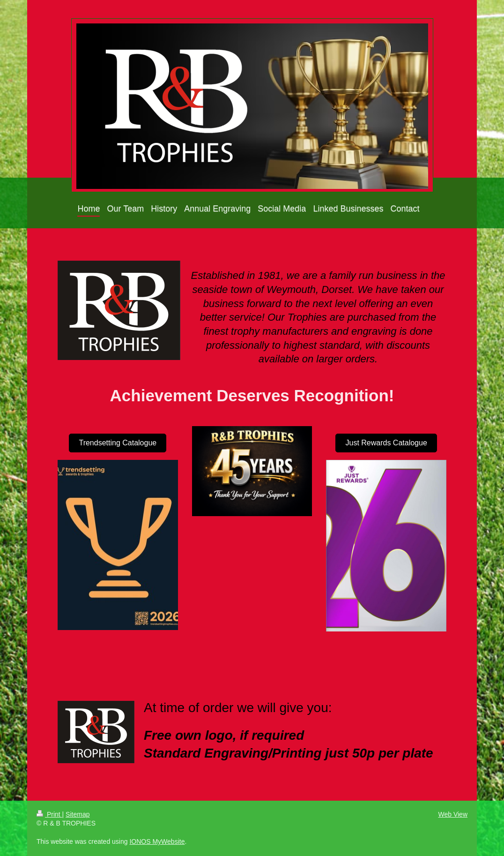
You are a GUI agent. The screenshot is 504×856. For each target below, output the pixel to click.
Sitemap (78, 814)
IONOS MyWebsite (157, 841)
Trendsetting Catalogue (118, 443)
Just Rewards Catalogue (386, 443)
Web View (453, 814)
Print (49, 814)
